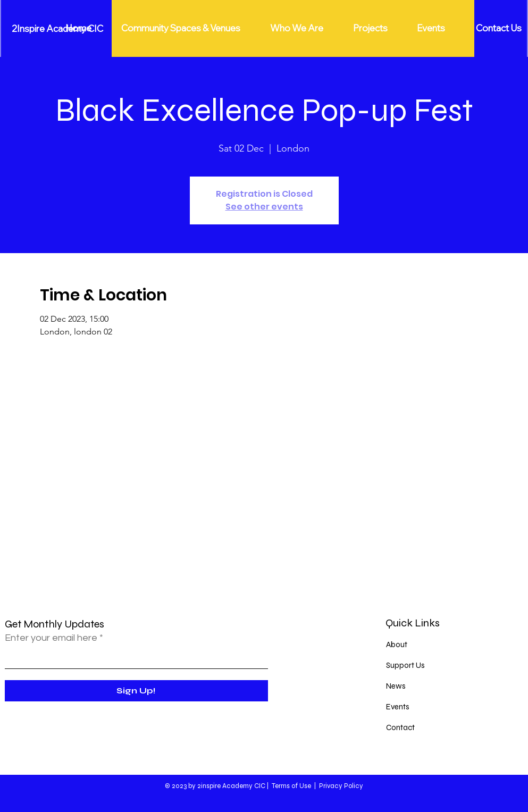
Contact (400, 727)
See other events (264, 207)
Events (398, 707)
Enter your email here (51, 638)
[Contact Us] (499, 28)
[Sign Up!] (136, 691)
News (396, 686)
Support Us (405, 665)
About (397, 644)
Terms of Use (291, 786)
